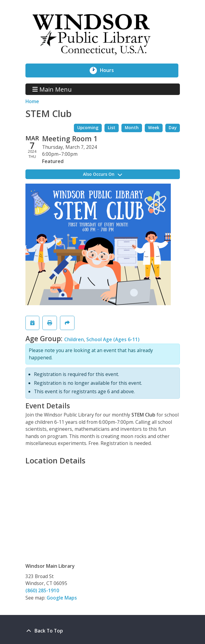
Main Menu (52, 89)
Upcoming (88, 127)
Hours (110, 70)
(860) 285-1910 (42, 590)
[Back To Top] (103, 631)
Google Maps (62, 598)
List (112, 127)
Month (132, 127)
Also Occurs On (102, 174)
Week (154, 127)
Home (32, 101)
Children (74, 339)
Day (173, 127)
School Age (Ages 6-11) (113, 339)
